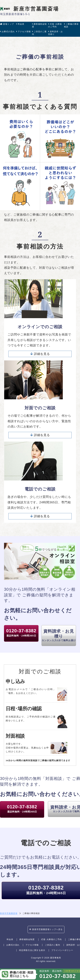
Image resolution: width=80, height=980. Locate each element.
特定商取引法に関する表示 (32, 950)
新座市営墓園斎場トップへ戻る (46, 929)
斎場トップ (7, 24)
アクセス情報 (23, 32)
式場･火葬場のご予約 (55, 25)
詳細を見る (40, 354)
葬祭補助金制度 (39, 25)
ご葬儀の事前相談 (71, 25)
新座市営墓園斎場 (29, 9)
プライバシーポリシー (62, 950)
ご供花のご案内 (39, 33)
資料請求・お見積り (55, 33)
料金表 (20, 24)
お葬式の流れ (7, 32)
